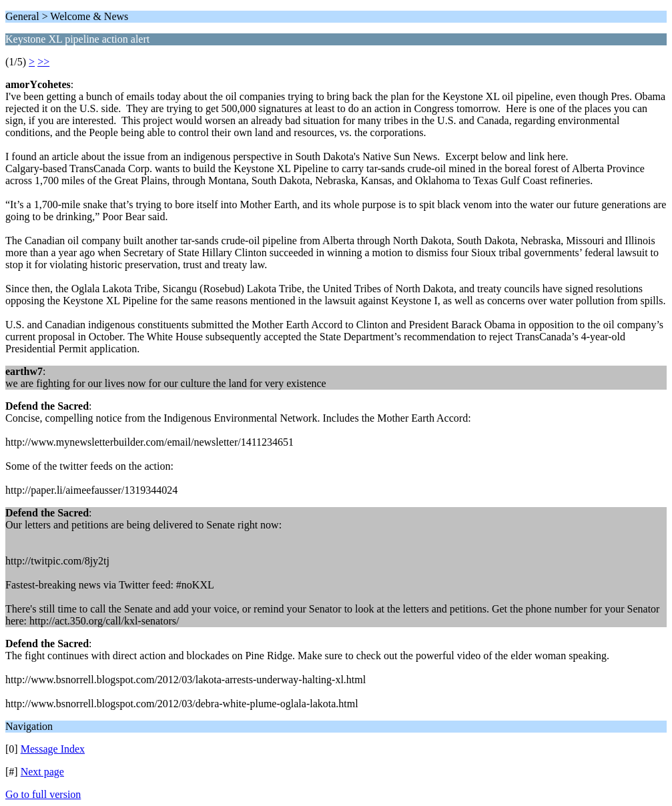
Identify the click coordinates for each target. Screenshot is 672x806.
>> (43, 62)
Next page (42, 772)
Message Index (53, 749)
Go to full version (43, 794)
